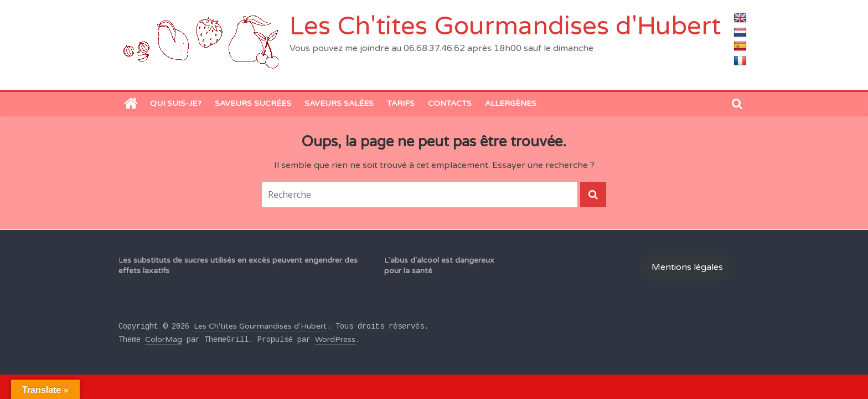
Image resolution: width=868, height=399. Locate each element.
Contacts (450, 103)
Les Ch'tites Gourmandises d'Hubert (505, 26)
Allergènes (511, 103)
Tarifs (401, 103)
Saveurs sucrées (253, 103)
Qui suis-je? (176, 103)
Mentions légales (687, 267)
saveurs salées (339, 103)
